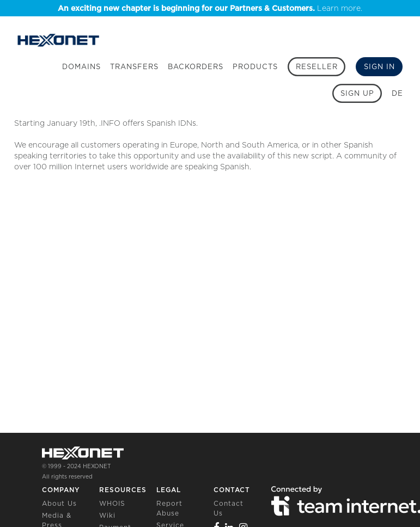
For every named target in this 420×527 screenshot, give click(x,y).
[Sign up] (357, 93)
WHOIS (112, 503)
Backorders (196, 67)
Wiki (107, 515)
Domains (81, 67)
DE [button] (397, 93)
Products (255, 67)
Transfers (134, 67)
